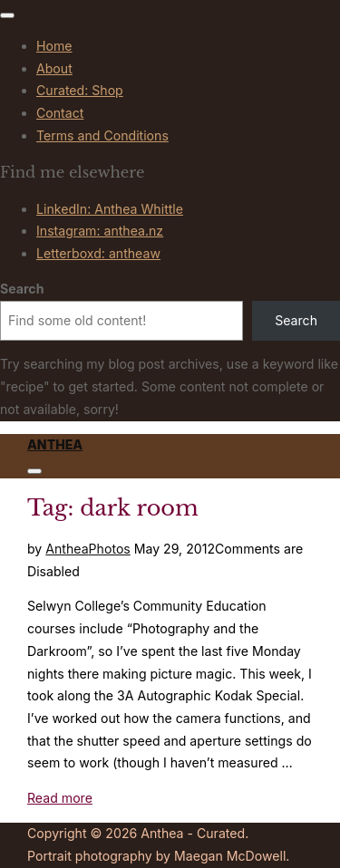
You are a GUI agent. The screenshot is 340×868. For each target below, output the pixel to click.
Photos (110, 549)
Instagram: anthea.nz (100, 231)
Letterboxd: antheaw (98, 253)
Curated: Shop (80, 90)
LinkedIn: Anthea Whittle (110, 209)
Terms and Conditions (102, 135)
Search (22, 289)
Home (54, 46)
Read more (60, 798)
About (54, 68)
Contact (60, 113)
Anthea (55, 444)
